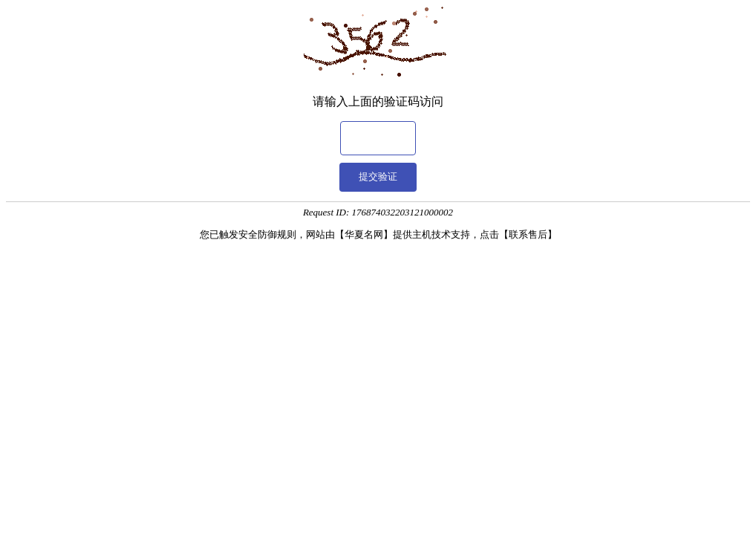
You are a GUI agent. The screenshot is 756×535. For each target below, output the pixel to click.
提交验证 (378, 176)
